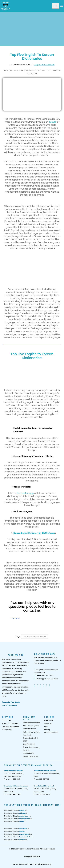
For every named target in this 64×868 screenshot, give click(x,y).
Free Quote (49, 720)
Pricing (47, 730)
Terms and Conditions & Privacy (26, 864)
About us (48, 723)
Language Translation (44, 65)
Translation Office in (14, 831)
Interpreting (7, 730)
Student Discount (51, 733)
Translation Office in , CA (17, 816)
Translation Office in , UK (16, 840)
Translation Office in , (19, 837)
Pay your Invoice (32, 856)
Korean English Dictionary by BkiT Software (34, 533)
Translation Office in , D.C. (18, 834)
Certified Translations (11, 727)
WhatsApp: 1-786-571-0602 (46, 679)
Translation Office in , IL (16, 813)
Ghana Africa (28, 753)
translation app (25, 493)
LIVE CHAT (15, 619)
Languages (7, 720)
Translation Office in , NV (17, 828)
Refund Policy (46, 864)
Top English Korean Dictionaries (35, 637)
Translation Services (10, 723)
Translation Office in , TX (15, 822)
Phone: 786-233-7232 (44, 676)
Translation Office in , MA (16, 810)
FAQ (46, 727)
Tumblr (53, 122)
